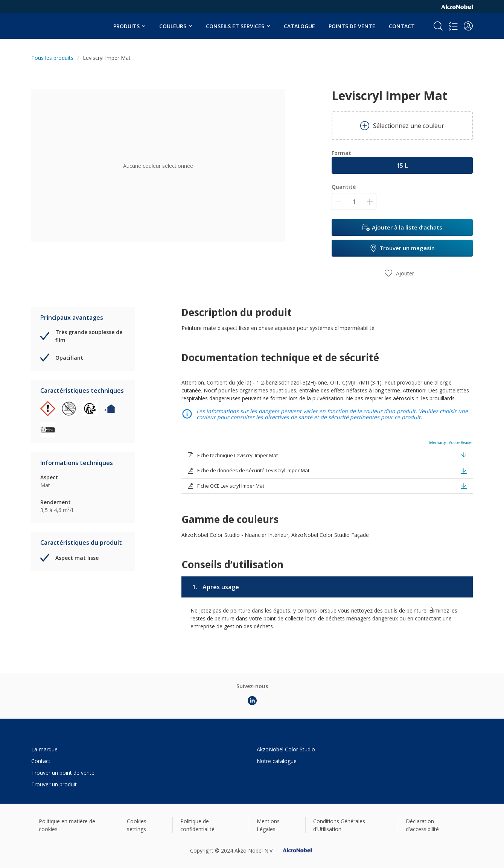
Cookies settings (137, 825)
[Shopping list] (453, 26)
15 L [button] (402, 166)
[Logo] (54, 22)
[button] (468, 26)
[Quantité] (354, 201)
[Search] (438, 26)
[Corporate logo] (457, 6)
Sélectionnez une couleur (402, 126)
